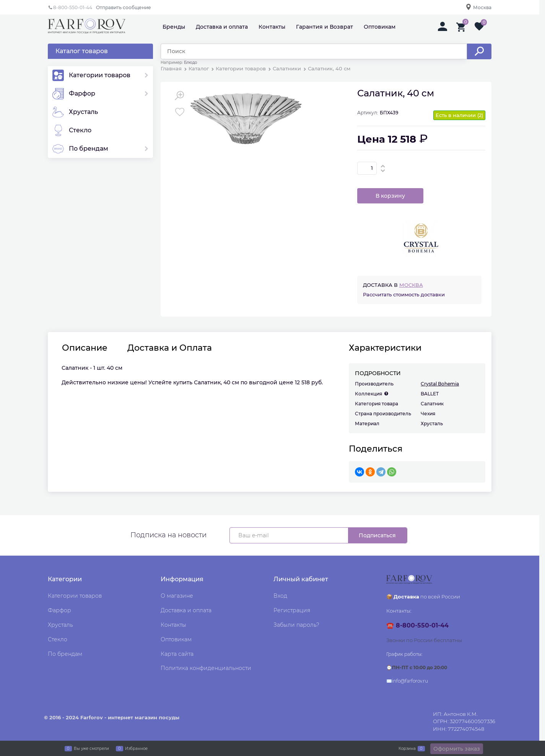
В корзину (390, 196)
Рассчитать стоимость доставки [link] (404, 294)
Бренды (174, 27)
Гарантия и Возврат (325, 27)
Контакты (272, 27)
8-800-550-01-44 (73, 7)
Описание (85, 348)
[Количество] (367, 168)
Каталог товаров (82, 51)
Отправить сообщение (124, 7)
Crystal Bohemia (440, 384)
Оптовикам (380, 27)
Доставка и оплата (222, 27)
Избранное (136, 748)
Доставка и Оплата (170, 348)
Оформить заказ (457, 749)
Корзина (407, 748)
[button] (383, 166)
